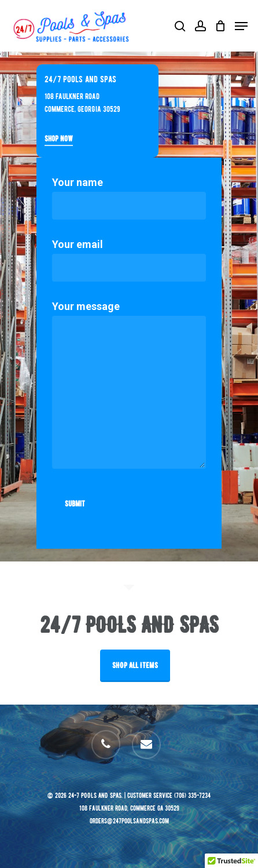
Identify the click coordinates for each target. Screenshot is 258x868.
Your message (129, 387)
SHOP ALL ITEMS (135, 665)
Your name (129, 198)
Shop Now (59, 139)
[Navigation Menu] (241, 26)
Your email (129, 260)
